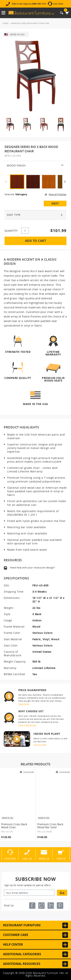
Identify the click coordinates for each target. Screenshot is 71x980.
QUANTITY (11, 231)
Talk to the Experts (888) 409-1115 (29, 4)
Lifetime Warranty (53, 353)
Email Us (44, 858)
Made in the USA (35, 404)
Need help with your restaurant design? (32, 567)
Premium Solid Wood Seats (53, 379)
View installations (27, 725)
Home (5, 23)
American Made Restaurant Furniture (30, 23)
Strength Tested (18, 352)
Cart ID (61, 858)
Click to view (40, 745)
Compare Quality (18, 378)
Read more (24, 704)
